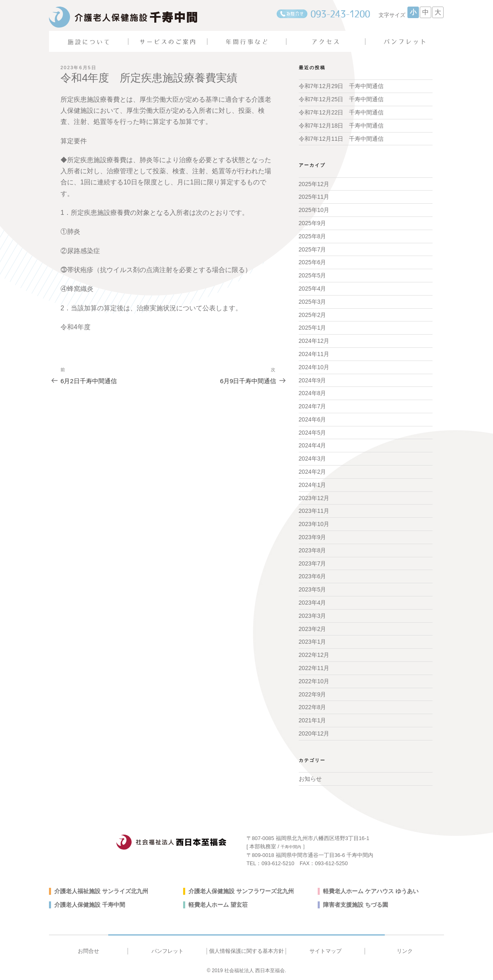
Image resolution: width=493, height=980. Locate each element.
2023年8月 (313, 550)
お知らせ (310, 779)
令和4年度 (76, 327)
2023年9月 (313, 537)
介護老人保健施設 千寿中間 (90, 905)
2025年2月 (313, 315)
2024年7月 (313, 406)
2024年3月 (313, 459)
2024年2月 (313, 472)
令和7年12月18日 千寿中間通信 (341, 126)
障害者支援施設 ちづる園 (356, 905)
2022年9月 (313, 694)
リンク (405, 951)
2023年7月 (313, 563)
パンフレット (167, 951)
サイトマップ (326, 951)
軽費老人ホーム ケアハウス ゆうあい (371, 891)
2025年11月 (314, 197)
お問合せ (88, 951)
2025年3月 (313, 302)
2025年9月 (313, 223)
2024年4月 (313, 445)
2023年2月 (313, 629)
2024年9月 (313, 380)
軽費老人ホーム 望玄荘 (218, 905)
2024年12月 (314, 341)
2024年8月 (313, 393)
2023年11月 (314, 511)
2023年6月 (313, 576)
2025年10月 (314, 210)
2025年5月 (313, 275)
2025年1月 (313, 328)
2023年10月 (314, 524)
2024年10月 (314, 367)
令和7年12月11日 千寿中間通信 (341, 139)
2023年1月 (313, 642)
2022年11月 (314, 668)
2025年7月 (313, 249)
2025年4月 (313, 289)
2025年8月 (313, 236)
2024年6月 (313, 419)
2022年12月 (314, 655)
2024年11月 (314, 354)
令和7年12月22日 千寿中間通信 (341, 112)
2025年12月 (314, 184)
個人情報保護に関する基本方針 (246, 951)
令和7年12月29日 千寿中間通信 (341, 86)
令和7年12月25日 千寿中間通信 (341, 99)
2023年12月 (314, 498)
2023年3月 (313, 616)
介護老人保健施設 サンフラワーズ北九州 (241, 891)
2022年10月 (314, 681)
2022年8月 (313, 707)
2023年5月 (313, 589)
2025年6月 (313, 262)
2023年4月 (313, 603)
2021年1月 (313, 720)
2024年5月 (313, 433)
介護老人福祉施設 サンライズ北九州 (101, 891)
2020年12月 (314, 733)
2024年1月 (313, 485)
